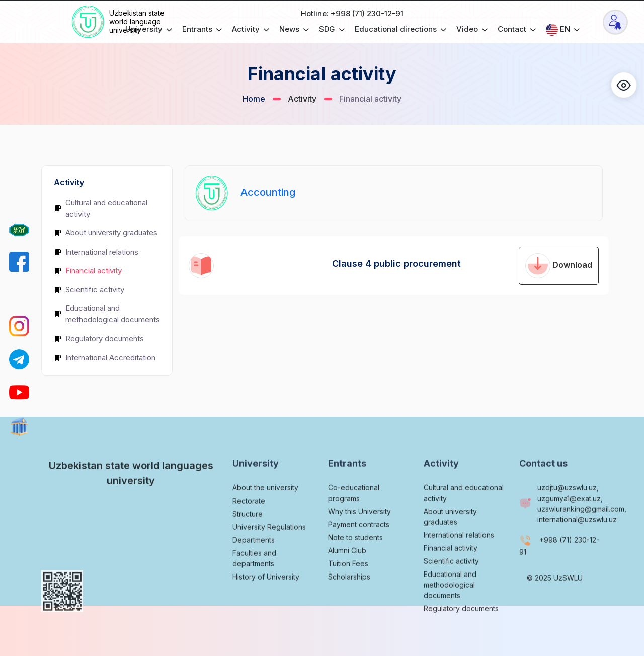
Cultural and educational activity (101, 208)
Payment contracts (359, 549)
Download (559, 266)
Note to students (355, 562)
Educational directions (400, 29)
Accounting (268, 192)
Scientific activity (89, 290)
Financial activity (88, 270)
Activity (251, 29)
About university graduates (106, 233)
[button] (624, 85)
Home (254, 99)
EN (563, 30)
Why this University (359, 536)
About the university (265, 512)
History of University (266, 601)
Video (472, 29)
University (149, 29)
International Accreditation (105, 357)
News (294, 29)
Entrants (202, 29)
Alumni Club (347, 575)
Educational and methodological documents (107, 314)
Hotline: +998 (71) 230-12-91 (352, 13)
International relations (96, 252)
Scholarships (349, 601)
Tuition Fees (348, 588)
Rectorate (249, 525)
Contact (517, 29)
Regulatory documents (99, 338)
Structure (248, 539)
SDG (332, 29)
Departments (254, 565)
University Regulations (269, 552)
